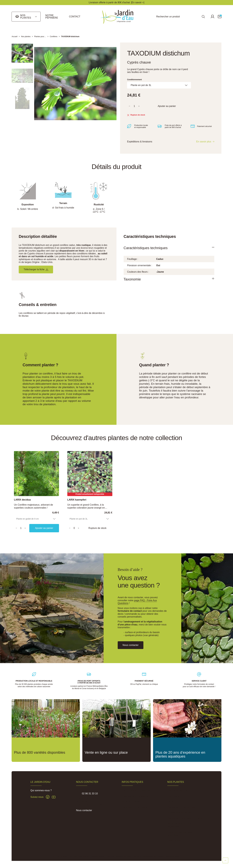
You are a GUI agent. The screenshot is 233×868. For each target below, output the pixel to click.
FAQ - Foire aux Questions (136, 791)
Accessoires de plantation (181, 813)
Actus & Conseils (131, 802)
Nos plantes (26, 17)
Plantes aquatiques (177, 791)
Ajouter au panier (167, 106)
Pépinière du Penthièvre (134, 807)
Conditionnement (134, 80)
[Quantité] (134, 106)
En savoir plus (204, 142)
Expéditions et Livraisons (135, 796)
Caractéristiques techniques (146, 248)
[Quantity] (21, 528)
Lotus (170, 802)
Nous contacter (84, 810)
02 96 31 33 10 (90, 794)
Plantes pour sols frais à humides (185, 818)
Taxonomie (132, 279)
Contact (75, 17)
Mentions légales (98, 856)
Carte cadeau (174, 841)
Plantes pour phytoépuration (182, 807)
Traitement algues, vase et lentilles (180, 834)
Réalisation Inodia (172, 856)
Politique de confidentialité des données (148, 856)
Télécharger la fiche (36, 269)
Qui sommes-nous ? (41, 790)
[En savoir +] (138, 2)
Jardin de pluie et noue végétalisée (179, 825)
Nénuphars (173, 796)
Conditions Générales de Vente (118, 856)
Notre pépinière (52, 17)
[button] (220, 17)
